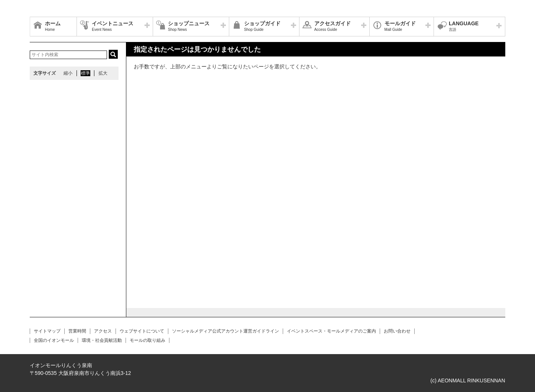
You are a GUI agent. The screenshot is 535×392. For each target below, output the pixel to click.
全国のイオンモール (54, 340)
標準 (85, 73)
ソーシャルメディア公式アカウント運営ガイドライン (226, 331)
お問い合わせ (397, 331)
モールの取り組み (147, 340)
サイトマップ (47, 331)
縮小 (68, 73)
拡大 (103, 73)
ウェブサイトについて (142, 331)
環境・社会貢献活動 (102, 340)
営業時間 (77, 331)
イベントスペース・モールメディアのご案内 (331, 331)
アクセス (103, 331)
